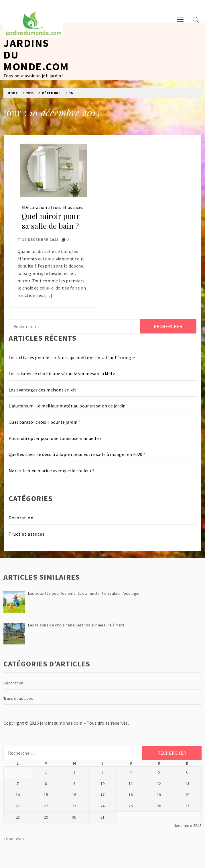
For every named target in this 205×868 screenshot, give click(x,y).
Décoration (36, 207)
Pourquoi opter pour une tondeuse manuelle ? (55, 438)
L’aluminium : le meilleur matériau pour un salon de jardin (67, 406)
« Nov (8, 839)
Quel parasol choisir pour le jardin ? (45, 422)
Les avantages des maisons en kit (42, 390)
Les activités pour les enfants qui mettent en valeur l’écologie (72, 357)
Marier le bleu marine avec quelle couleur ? (52, 471)
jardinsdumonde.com (61, 723)
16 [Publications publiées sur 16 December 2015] (74, 795)
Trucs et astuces (67, 207)
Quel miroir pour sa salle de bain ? (51, 221)
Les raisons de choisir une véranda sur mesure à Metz (62, 373)
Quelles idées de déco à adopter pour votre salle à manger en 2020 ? (77, 454)
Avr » (20, 839)
